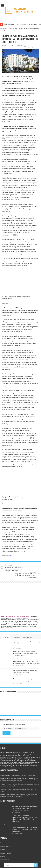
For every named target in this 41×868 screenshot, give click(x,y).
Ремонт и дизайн (6, 853)
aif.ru (11, 556)
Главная (3, 28)
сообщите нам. (14, 767)
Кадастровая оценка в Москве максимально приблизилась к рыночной (25, 575)
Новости (3, 850)
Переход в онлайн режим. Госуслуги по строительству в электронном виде (16, 568)
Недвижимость (5, 846)
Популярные (16, 637)
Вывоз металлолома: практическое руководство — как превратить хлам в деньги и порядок (26, 654)
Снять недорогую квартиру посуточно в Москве (17, 616)
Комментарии (27, 637)
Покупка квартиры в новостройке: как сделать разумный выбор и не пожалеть (25, 829)
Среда (3, 856)
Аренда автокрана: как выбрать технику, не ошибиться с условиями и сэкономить (26, 644)
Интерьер (4, 843)
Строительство (12, 28)
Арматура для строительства (26, 775)
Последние (6, 637)
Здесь (3, 628)
